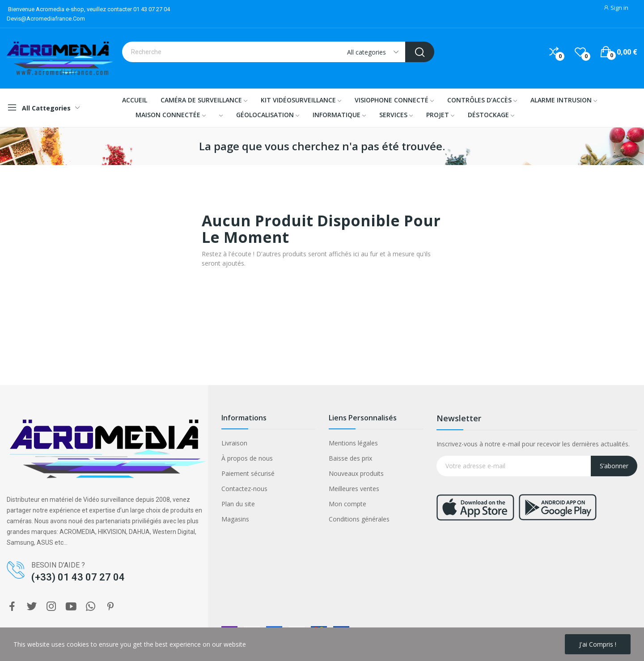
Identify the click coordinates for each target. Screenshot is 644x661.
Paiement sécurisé (248, 473)
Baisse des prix (350, 458)
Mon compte (347, 504)
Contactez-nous (244, 489)
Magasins (235, 519)
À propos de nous (247, 458)
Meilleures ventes (354, 489)
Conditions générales (359, 519)
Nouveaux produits (356, 473)
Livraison (234, 443)
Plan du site (238, 504)
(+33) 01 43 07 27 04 (78, 577)
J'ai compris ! (598, 644)
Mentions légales (353, 443)
